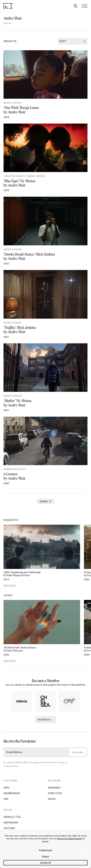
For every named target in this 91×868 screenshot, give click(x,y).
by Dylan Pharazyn (42, 649)
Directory (55, 794)
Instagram (11, 823)
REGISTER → (45, 720)
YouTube (9, 828)
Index (52, 799)
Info (7, 788)
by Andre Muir (45, 110)
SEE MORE (10, 586)
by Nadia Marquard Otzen (42, 574)
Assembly (54, 788)
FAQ (6, 799)
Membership (12, 794)
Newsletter (12, 817)
